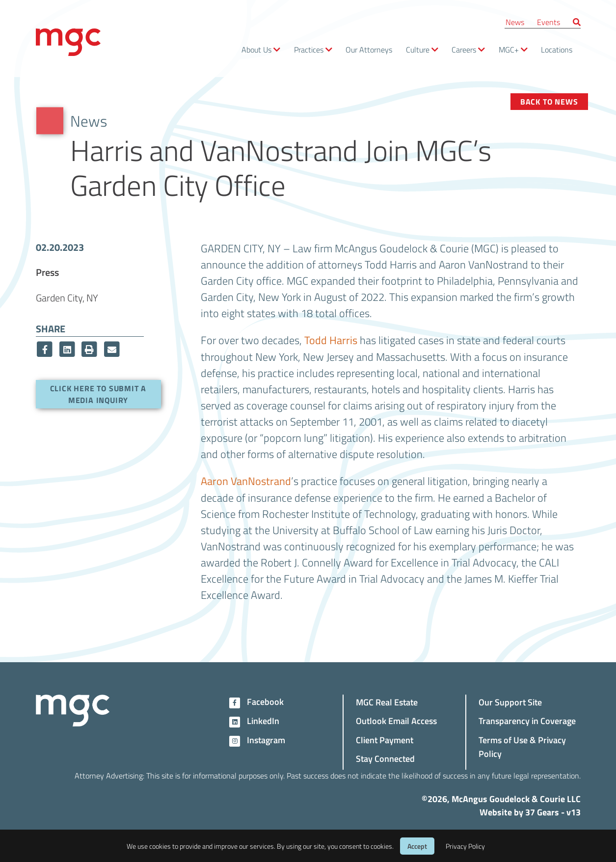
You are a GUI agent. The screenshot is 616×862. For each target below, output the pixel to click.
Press (47, 272)
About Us (256, 49)
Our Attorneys (369, 49)
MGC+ (509, 49)
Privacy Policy (465, 846)
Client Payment (385, 740)
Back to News (549, 101)
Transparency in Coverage (527, 720)
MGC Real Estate (387, 702)
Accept (417, 846)
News (515, 22)
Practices (309, 49)
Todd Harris (331, 340)
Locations (557, 49)
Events (549, 22)
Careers (464, 49)
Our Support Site (510, 702)
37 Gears (542, 812)
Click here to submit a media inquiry (98, 394)
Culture (418, 49)
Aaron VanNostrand (246, 481)
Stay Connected (385, 758)
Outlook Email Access (396, 720)
